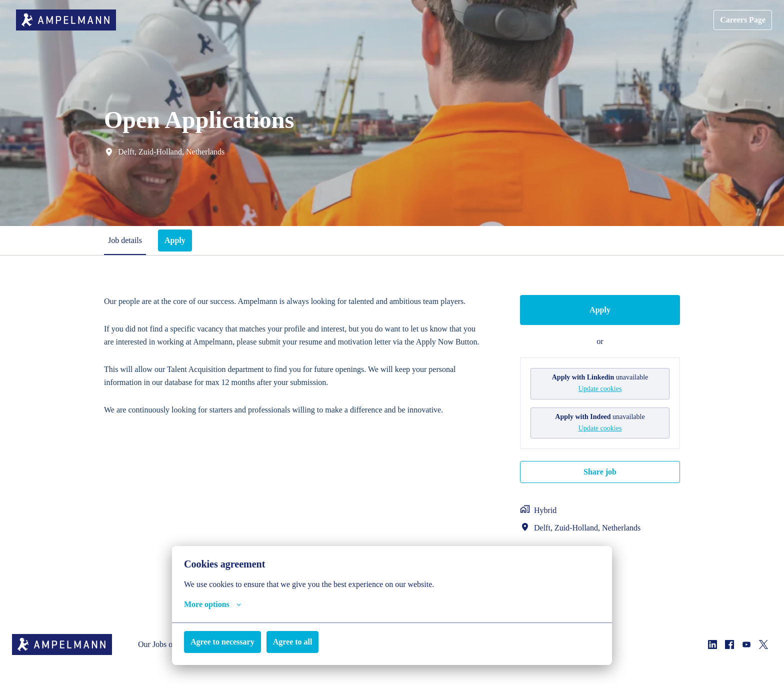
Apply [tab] (178, 240)
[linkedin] (712, 647)
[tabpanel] (392, 426)
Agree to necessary (227, 641)
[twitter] (763, 647)
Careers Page (740, 20)
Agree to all (303, 641)
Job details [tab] (126, 240)
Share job (600, 471)
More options (215, 604)
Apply (600, 309)
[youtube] (746, 647)
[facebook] (729, 647)
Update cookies (600, 388)
